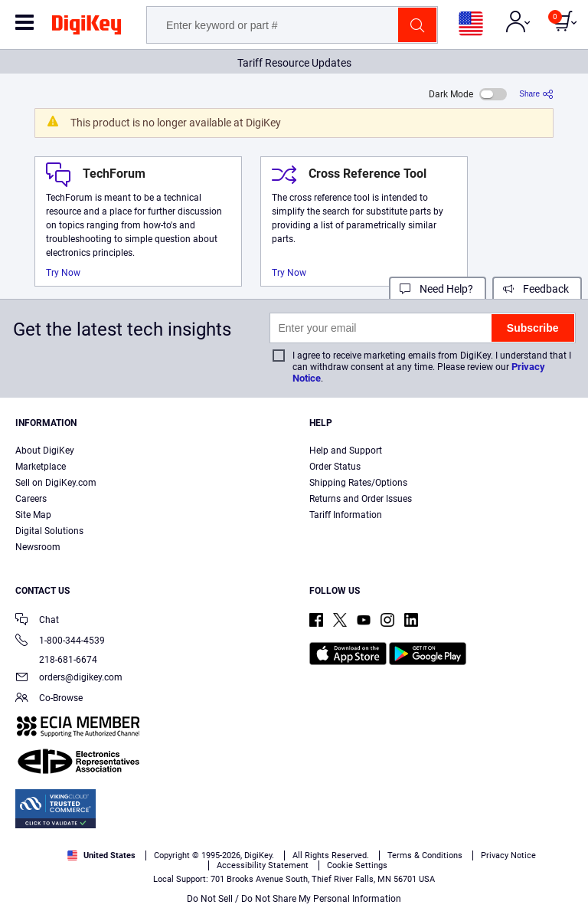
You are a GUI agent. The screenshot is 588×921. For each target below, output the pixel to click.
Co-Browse (49, 699)
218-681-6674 (56, 660)
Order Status (335, 467)
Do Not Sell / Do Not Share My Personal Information (294, 899)
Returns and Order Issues (361, 499)
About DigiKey (45, 451)
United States (101, 855)
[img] (87, 28)
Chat (37, 621)
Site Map (33, 515)
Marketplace (41, 467)
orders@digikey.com (69, 678)
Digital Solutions (49, 531)
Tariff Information (346, 515)
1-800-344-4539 (60, 642)
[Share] (536, 94)
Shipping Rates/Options (358, 483)
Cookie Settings (357, 865)
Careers (31, 499)
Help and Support (346, 451)
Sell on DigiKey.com (56, 483)
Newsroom (38, 547)
